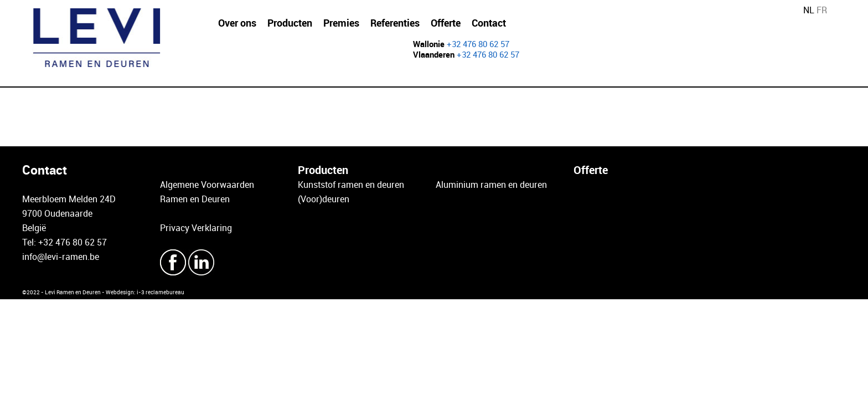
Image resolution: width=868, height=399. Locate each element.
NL (809, 10)
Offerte (446, 23)
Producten (290, 23)
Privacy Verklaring (196, 228)
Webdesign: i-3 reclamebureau (145, 292)
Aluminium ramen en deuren (491, 185)
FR (822, 10)
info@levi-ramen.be (61, 257)
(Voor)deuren (324, 199)
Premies (341, 23)
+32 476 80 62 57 (478, 44)
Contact (489, 23)
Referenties (395, 23)
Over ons (237, 23)
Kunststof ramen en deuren (351, 185)
